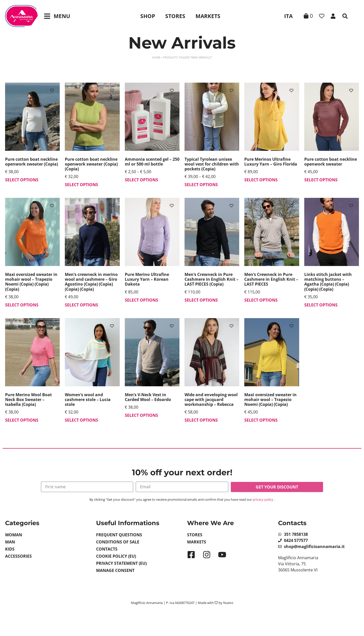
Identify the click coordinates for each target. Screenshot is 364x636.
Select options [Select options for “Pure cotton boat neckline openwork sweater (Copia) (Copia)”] (81, 185)
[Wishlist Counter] (322, 16)
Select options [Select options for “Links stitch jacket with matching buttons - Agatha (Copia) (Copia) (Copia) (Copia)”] (321, 305)
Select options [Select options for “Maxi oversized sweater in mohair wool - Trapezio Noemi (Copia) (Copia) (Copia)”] (22, 305)
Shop (148, 16)
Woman (14, 535)
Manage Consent (115, 570)
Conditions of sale (118, 542)
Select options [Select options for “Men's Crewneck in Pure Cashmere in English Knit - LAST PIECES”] (261, 300)
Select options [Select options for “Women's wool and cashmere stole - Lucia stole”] (81, 420)
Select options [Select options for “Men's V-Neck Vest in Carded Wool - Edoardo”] (141, 415)
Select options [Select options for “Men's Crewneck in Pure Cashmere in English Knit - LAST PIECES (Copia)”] (201, 300)
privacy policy (263, 499)
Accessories (18, 556)
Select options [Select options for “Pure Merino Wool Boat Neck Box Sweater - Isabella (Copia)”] (22, 420)
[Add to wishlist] (52, 90)
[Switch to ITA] (288, 16)
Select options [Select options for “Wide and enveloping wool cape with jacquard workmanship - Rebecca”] (201, 420)
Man (10, 542)
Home (156, 57)
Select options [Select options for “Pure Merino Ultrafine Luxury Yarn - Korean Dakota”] (141, 300)
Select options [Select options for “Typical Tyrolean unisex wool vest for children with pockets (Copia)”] (201, 185)
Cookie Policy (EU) (116, 556)
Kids (10, 549)
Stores (175, 16)
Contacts (107, 549)
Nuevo (228, 603)
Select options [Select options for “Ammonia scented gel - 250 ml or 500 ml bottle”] (141, 180)
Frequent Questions (119, 535)
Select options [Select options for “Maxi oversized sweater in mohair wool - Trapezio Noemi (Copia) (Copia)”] (261, 420)
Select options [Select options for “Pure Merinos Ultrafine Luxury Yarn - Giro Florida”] (261, 180)
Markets (208, 16)
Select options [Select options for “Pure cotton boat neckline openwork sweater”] (321, 180)
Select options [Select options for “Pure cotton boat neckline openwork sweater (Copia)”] (22, 180)
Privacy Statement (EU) (121, 563)
